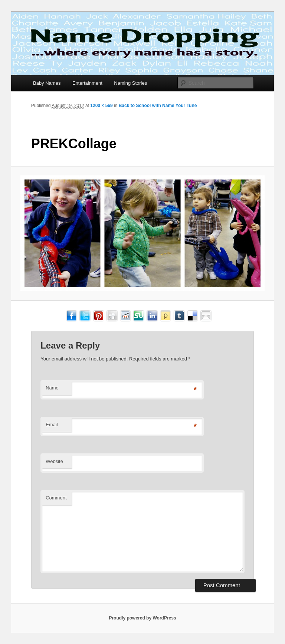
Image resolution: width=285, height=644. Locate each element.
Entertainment (87, 83)
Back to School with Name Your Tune (158, 106)
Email (52, 425)
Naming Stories (130, 83)
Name (52, 388)
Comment (56, 498)
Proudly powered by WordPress (142, 618)
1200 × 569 (101, 106)
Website (54, 461)
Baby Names (47, 83)
